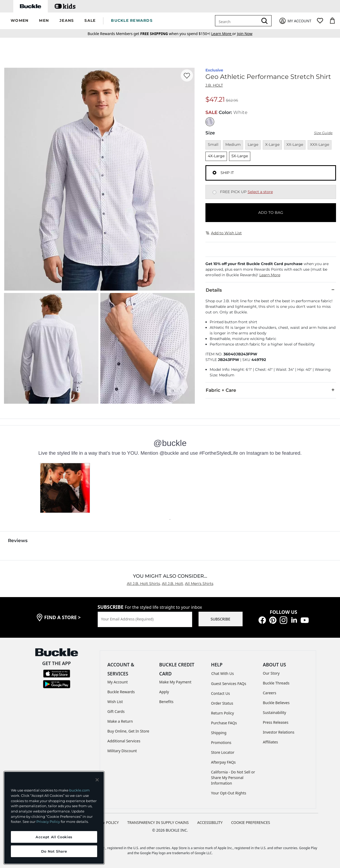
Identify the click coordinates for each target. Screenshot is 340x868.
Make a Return (120, 721)
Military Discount (122, 751)
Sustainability (274, 712)
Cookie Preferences (251, 822)
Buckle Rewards (121, 692)
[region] (54, 818)
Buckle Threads (276, 683)
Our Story (271, 673)
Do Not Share (54, 851)
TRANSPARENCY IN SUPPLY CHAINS (158, 822)
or (224, 34)
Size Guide (323, 133)
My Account (118, 682)
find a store (63, 617)
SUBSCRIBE (221, 619)
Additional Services (124, 741)
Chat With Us (223, 673)
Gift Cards (116, 711)
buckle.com (79, 790)
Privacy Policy (48, 822)
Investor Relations (279, 732)
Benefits (166, 702)
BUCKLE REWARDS (132, 20)
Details (271, 290)
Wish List (115, 702)
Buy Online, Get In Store (128, 731)
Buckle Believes (276, 703)
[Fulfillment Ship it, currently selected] (214, 173)
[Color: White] (210, 122)
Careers (269, 693)
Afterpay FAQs (223, 762)
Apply (164, 692)
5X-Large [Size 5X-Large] (240, 156)
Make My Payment (175, 682)
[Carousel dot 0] (170, 520)
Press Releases (276, 722)
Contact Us (220, 693)
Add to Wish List (224, 233)
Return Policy (222, 713)
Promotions (221, 743)
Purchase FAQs (224, 723)
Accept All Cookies (54, 837)
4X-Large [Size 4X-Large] (216, 156)
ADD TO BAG (271, 212)
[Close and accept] (97, 780)
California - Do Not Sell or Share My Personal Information (233, 778)
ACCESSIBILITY (210, 822)
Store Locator (223, 752)
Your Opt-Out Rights (229, 793)
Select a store (260, 192)
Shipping (219, 733)
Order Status (222, 703)
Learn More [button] (270, 275)
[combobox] (238, 21)
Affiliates (270, 742)
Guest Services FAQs (229, 684)
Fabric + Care (271, 390)
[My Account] (295, 21)
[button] (20, 21)
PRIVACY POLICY (104, 822)
